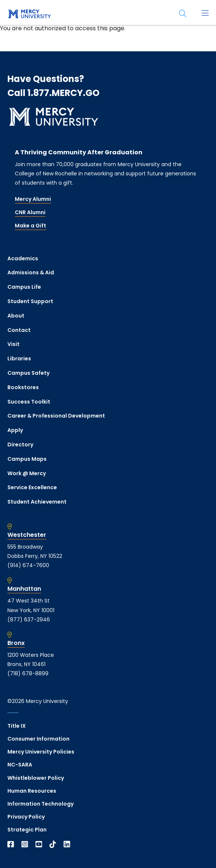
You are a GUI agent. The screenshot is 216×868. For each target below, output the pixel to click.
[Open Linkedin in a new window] (67, 844)
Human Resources (32, 791)
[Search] (183, 14)
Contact (19, 330)
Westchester (27, 535)
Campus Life (24, 287)
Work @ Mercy (27, 473)
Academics (23, 258)
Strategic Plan (27, 830)
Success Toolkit (29, 402)
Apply (15, 430)
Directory (20, 445)
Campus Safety (28, 373)
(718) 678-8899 (28, 673)
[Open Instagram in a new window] (25, 844)
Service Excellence (32, 487)
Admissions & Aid (31, 272)
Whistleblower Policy (36, 778)
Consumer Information (38, 739)
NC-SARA (20, 765)
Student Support (30, 301)
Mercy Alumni (33, 199)
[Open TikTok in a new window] (53, 844)
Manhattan (24, 589)
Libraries (19, 358)
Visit (13, 344)
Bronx (16, 643)
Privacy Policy (26, 817)
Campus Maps (27, 459)
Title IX (17, 726)
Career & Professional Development (56, 416)
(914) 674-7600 (28, 565)
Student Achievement (37, 502)
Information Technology (40, 804)
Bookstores (23, 387)
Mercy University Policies (41, 752)
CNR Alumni (30, 212)
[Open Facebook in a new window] (11, 844)
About (16, 316)
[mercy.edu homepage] (30, 14)
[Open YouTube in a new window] (39, 844)
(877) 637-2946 (29, 620)
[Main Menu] (205, 14)
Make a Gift (31, 226)
